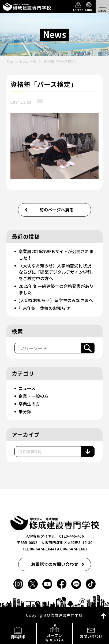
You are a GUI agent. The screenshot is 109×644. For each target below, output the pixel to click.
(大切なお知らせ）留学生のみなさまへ (56, 300)
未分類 (25, 411)
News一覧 (28, 61)
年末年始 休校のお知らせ (44, 308)
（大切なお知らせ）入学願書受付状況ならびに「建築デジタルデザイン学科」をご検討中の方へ (56, 272)
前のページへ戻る (57, 210)
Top (10, 61)
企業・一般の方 (33, 396)
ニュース (27, 388)
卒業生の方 (29, 404)
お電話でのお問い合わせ (55, 564)
